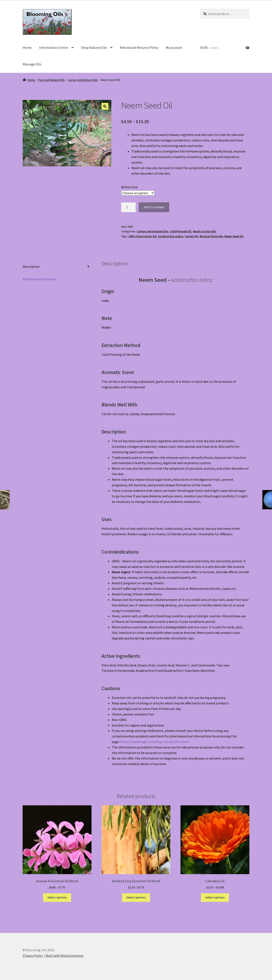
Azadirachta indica (171, 236)
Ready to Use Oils (204, 231)
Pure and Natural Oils (51, 80)
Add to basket (154, 207)
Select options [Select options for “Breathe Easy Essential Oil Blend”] (136, 897)
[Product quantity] (128, 207)
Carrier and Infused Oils (83, 80)
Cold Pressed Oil (181, 231)
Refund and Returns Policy (139, 47)
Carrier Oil (191, 236)
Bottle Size (129, 187)
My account (174, 47)
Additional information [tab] (40, 279)
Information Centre (54, 47)
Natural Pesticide (211, 236)
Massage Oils (32, 64)
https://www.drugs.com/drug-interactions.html (154, 742)
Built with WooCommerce (65, 956)
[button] (105, 106)
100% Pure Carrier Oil (142, 236)
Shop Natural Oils (94, 47)
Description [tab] (31, 266)
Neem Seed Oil (234, 236)
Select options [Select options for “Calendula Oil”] (215, 897)
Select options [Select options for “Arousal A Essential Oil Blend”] (57, 897)
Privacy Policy (33, 956)
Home (27, 47)
